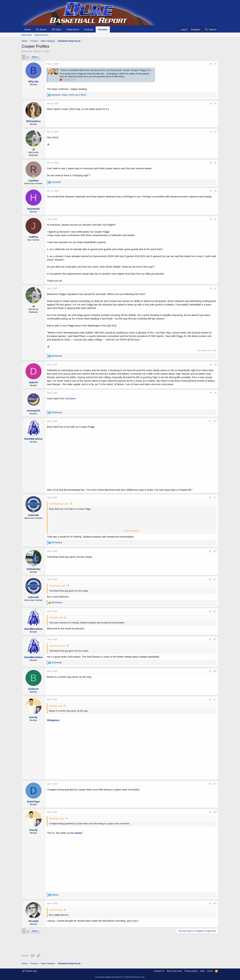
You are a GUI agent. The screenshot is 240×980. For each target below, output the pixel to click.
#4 (215, 163)
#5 (215, 191)
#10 (215, 421)
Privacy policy (191, 971)
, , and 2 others (69, 95)
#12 (215, 551)
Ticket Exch (73, 29)
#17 (215, 699)
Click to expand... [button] (132, 531)
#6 (215, 219)
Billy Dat (28, 51)
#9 (215, 393)
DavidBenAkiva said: (59, 504)
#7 (215, 288)
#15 (215, 639)
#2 (215, 104)
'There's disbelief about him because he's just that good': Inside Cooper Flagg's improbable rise (112, 70)
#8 (215, 365)
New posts (27, 35)
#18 (215, 784)
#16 (215, 671)
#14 (215, 611)
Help (202, 971)
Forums (103, 29)
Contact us (159, 971)
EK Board (41, 29)
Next (34, 57)
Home (27, 29)
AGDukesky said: (57, 586)
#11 (215, 498)
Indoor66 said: (56, 618)
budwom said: (56, 706)
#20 (215, 903)
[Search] (211, 29)
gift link (112, 326)
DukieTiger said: (57, 819)
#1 (215, 64)
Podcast (89, 29)
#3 (215, 132)
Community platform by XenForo (120, 977)
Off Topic (56, 29)
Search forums (42, 35)
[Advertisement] (82, 944)
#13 (215, 579)
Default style (30, 971)
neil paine (70, 398)
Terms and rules (174, 971)
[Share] (211, 64)
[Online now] (33, 118)
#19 (215, 812)
